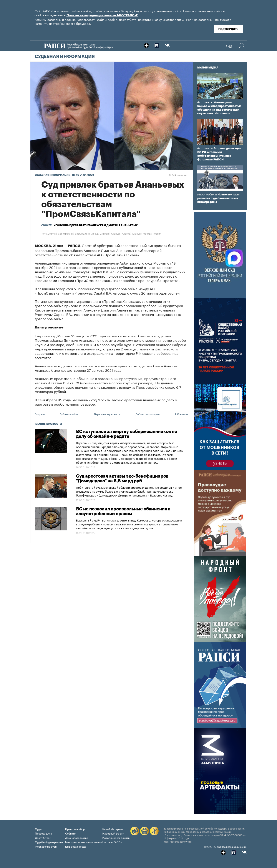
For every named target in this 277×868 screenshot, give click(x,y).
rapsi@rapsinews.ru (181, 841)
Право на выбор (75, 829)
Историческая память (116, 837)
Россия (157, 233)
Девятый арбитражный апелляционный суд (73, 233)
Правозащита (43, 833)
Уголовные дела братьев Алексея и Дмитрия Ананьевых (96, 225)
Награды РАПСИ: (113, 842)
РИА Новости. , (179, 175)
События (71, 833)
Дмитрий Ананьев (110, 233)
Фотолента (205, 102)
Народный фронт (113, 833)
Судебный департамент (50, 842)
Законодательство (77, 837)
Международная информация (83, 842)
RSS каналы (182, 414)
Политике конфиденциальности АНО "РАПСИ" (102, 15)
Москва (147, 233)
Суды (38, 829)
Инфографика (207, 194)
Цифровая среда (76, 846)
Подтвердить (228, 29)
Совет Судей (43, 837)
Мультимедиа (208, 68)
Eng (229, 46)
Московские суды (46, 846)
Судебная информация (65, 57)
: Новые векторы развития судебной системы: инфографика (218, 198)
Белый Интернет (113, 829)
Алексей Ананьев (132, 233)
